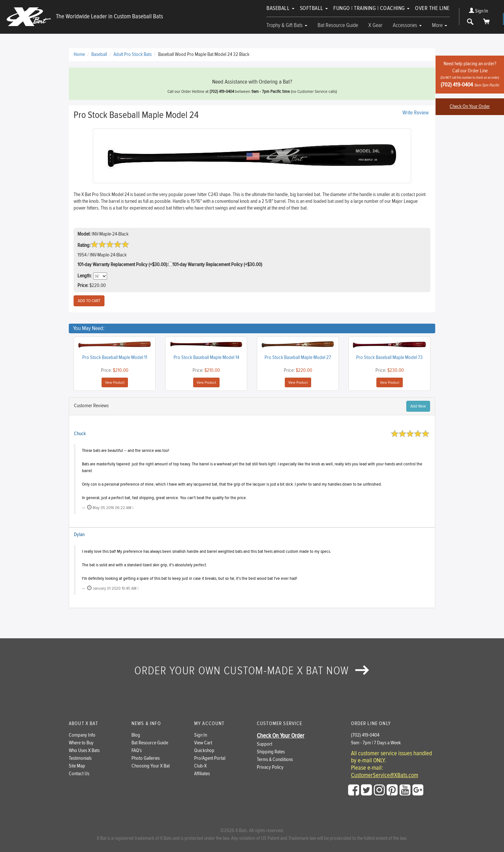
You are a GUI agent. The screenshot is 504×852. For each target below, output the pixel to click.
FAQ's (137, 751)
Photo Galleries (146, 758)
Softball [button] (314, 8)
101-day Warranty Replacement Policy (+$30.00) (217, 265)
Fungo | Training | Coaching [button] (371, 8)
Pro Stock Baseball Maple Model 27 (298, 358)
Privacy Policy (270, 767)
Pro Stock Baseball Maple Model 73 (389, 358)
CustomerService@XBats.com (385, 776)
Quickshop (204, 751)
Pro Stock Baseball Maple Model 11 (115, 358)
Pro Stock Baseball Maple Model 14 (206, 358)
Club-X (200, 766)
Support (265, 744)
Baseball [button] (280, 8)
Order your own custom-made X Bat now (252, 671)
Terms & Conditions (275, 760)
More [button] (440, 25)
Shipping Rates (271, 752)
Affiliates (202, 774)
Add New (418, 406)
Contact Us (79, 774)
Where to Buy (81, 743)
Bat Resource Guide (338, 25)
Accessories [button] (407, 25)
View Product (115, 382)
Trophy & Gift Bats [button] (287, 25)
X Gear (375, 25)
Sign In (478, 11)
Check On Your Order (470, 107)
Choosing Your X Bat (151, 766)
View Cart (203, 743)
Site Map (77, 766)
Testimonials (80, 758)
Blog (136, 735)
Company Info (82, 735)
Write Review (416, 113)
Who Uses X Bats (84, 751)
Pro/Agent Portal (210, 758)
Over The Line (432, 8)
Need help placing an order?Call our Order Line (470, 74)
